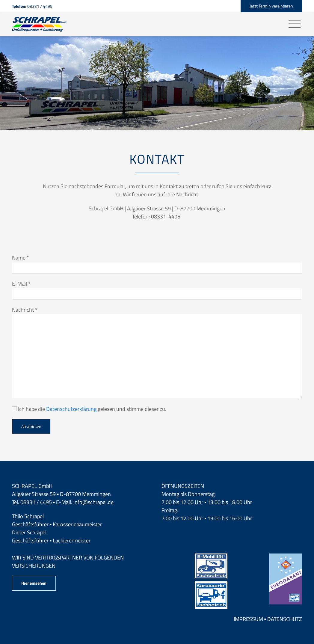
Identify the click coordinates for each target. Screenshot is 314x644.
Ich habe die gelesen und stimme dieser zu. (89, 409)
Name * (21, 258)
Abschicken (31, 426)
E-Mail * (21, 284)
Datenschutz (285, 619)
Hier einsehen (34, 583)
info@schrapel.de (93, 502)
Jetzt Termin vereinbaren (271, 6)
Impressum (248, 619)
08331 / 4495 (36, 502)
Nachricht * (25, 310)
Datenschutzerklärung (71, 409)
